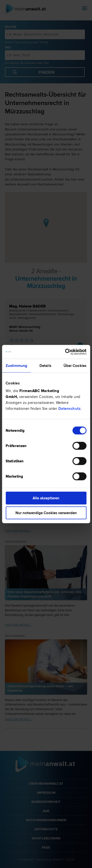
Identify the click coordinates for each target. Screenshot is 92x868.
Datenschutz (70, 409)
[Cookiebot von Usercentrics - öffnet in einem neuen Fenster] (66, 352)
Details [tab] (45, 365)
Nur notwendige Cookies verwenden (46, 513)
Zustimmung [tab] (16, 365)
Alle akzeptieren (46, 498)
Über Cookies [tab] (75, 365)
